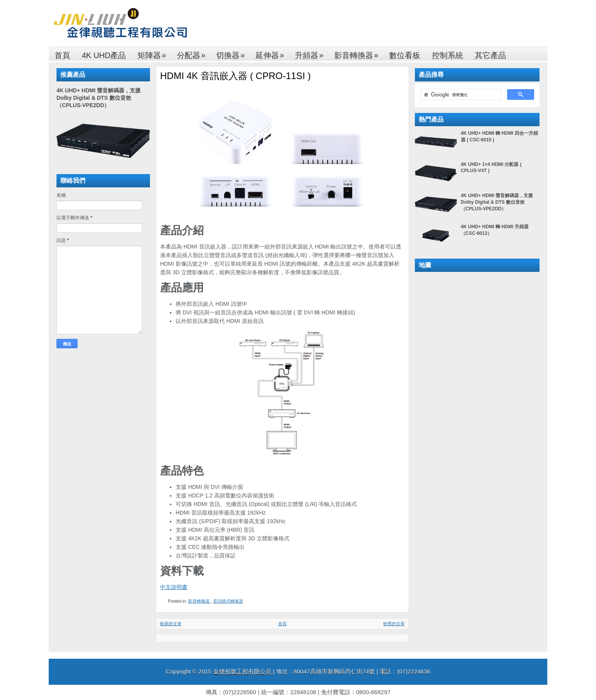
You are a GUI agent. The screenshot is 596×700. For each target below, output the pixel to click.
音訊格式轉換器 (228, 601)
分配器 (194, 53)
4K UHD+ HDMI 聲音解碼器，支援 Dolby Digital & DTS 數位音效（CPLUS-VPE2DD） (99, 98)
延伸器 (272, 53)
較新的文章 (171, 624)
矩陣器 (154, 53)
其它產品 (490, 55)
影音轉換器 (359, 53)
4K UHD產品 (104, 55)
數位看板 (405, 55)
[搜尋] (460, 95)
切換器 (233, 53)
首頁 (62, 55)
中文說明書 (174, 587)
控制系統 (448, 55)
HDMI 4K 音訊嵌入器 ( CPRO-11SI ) (235, 76)
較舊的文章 (394, 624)
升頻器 (312, 53)
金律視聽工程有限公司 (243, 671)
